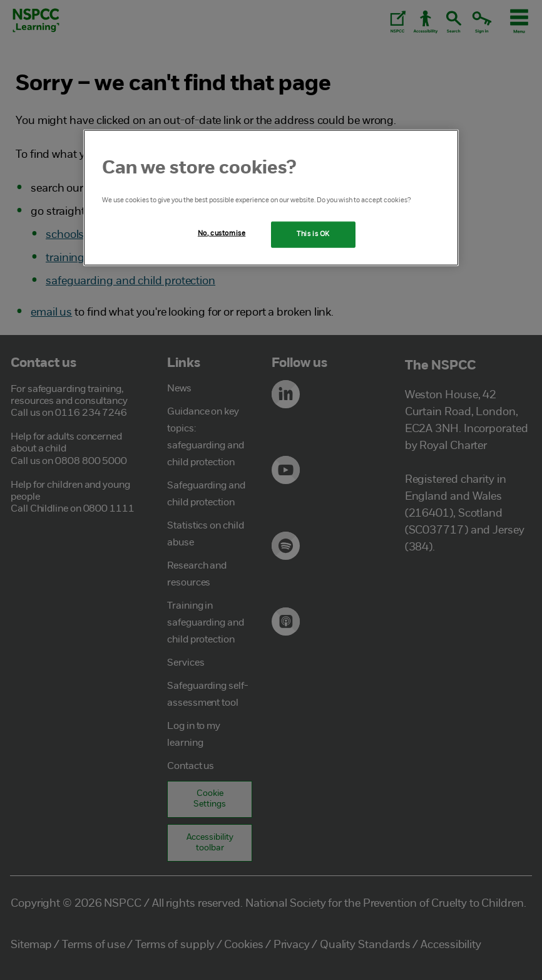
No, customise (222, 233)
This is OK (313, 234)
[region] (271, 197)
